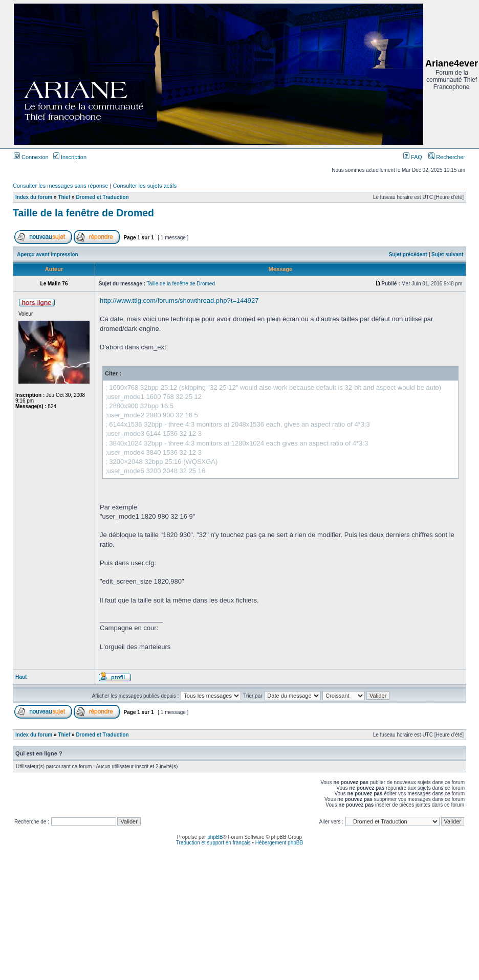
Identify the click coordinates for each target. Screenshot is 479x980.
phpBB (215, 837)
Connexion (31, 157)
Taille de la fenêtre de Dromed (83, 213)
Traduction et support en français (213, 843)
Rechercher (447, 157)
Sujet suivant (447, 254)
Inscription (70, 157)
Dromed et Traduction (102, 197)
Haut (21, 677)
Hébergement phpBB (279, 843)
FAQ (413, 157)
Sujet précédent (408, 254)
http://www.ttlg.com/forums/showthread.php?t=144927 (179, 300)
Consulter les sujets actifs (145, 186)
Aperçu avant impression (47, 254)
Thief (64, 197)
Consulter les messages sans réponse (60, 186)
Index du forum (34, 197)
